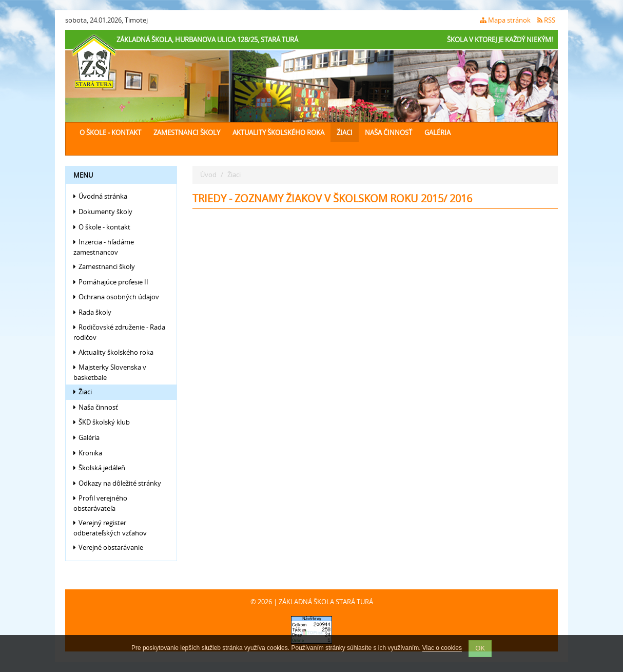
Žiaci (345, 132)
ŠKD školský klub (102, 422)
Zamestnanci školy (187, 132)
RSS (546, 20)
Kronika (88, 453)
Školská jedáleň (99, 468)
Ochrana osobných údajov (116, 297)
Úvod (208, 175)
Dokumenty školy (103, 212)
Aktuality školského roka (278, 132)
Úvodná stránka (100, 196)
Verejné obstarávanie (108, 547)
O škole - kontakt (110, 132)
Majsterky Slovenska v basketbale (110, 372)
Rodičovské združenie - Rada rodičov (119, 332)
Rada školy (92, 312)
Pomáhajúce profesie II (111, 282)
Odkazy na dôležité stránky (117, 483)
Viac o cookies (442, 648)
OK (480, 648)
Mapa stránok (505, 20)
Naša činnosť (388, 132)
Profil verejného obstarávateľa (100, 503)
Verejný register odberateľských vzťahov (110, 528)
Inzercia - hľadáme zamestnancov (104, 247)
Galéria (437, 132)
